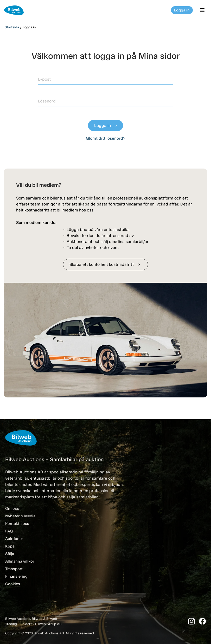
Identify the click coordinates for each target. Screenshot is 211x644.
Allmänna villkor (20, 561)
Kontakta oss (17, 524)
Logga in (182, 10)
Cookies (13, 584)
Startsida (12, 27)
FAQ (9, 531)
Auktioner (14, 539)
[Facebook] (202, 621)
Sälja (10, 554)
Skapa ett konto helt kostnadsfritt (105, 264)
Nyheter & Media (20, 516)
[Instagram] (191, 621)
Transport (14, 569)
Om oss (12, 508)
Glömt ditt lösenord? (105, 138)
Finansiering (16, 576)
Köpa (10, 546)
